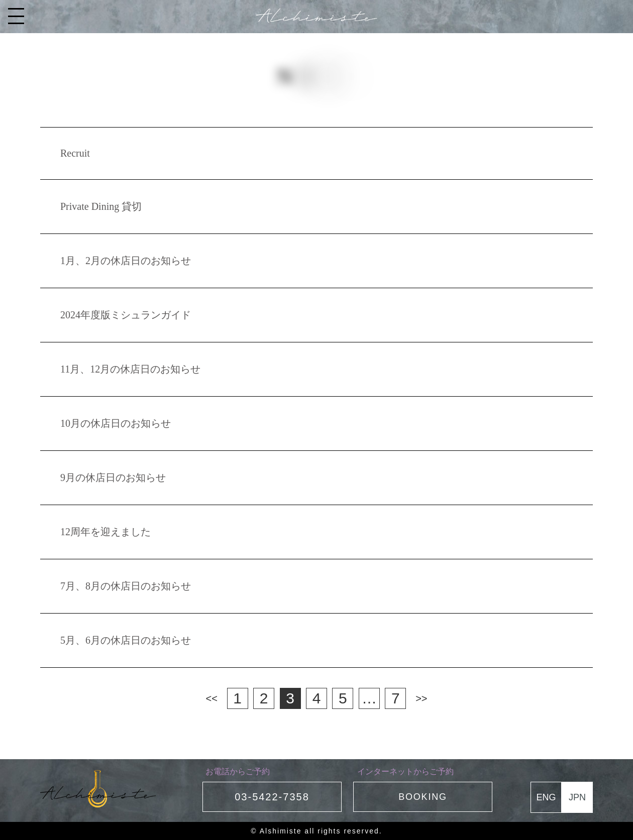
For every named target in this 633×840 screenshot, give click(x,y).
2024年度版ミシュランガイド (126, 315)
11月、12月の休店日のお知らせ (130, 369)
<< (212, 698)
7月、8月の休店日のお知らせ (126, 586)
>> (421, 698)
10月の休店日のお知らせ (116, 423)
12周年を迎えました (105, 532)
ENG (546, 797)
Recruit (75, 153)
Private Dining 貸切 (101, 206)
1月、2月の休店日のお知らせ (126, 261)
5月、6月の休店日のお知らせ (126, 640)
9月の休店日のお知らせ (113, 477)
